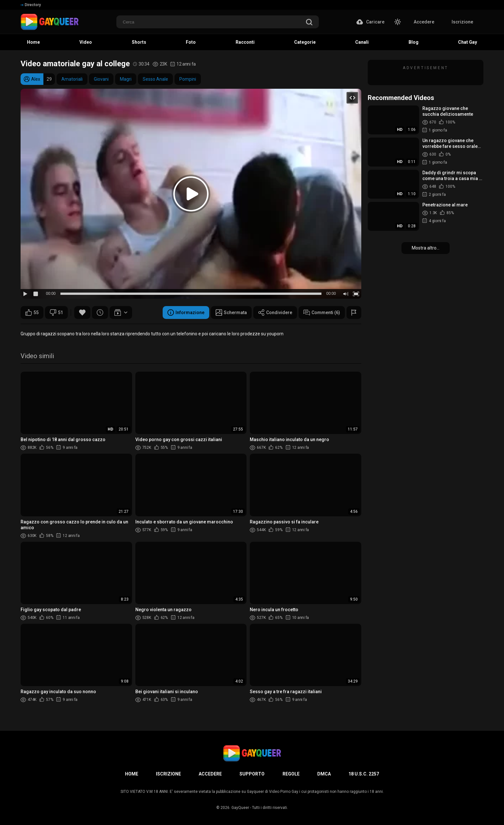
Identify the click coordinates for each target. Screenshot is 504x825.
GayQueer (240, 808)
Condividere (275, 313)
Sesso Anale (155, 79)
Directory (31, 5)
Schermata (231, 313)
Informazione (186, 313)
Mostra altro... (426, 248)
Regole (291, 774)
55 (32, 313)
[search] (309, 23)
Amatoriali (72, 79)
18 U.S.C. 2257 (364, 774)
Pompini (188, 79)
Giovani (101, 79)
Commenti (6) (322, 313)
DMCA (324, 774)
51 (56, 313)
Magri (126, 79)
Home (132, 774)
